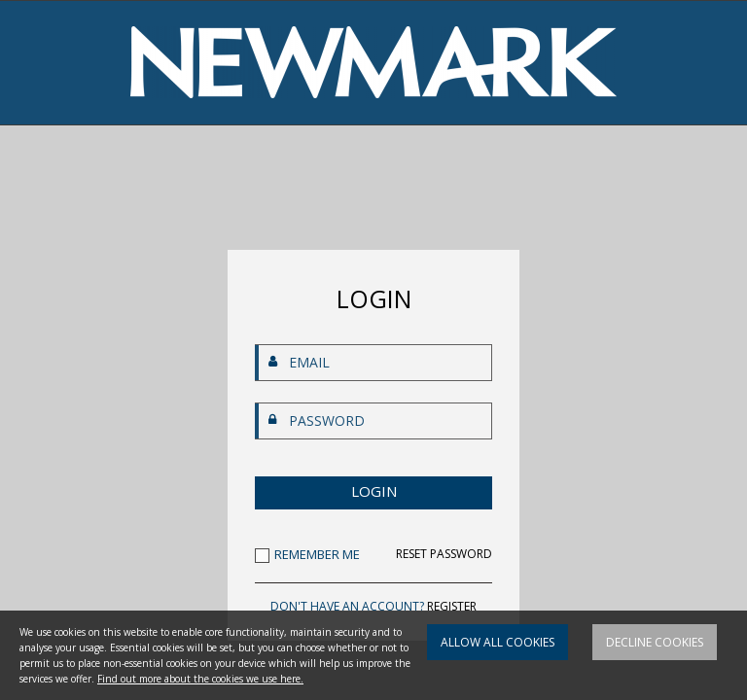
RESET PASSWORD (444, 554)
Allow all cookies (498, 642)
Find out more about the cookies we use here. (200, 679)
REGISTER (452, 606)
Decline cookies (655, 642)
